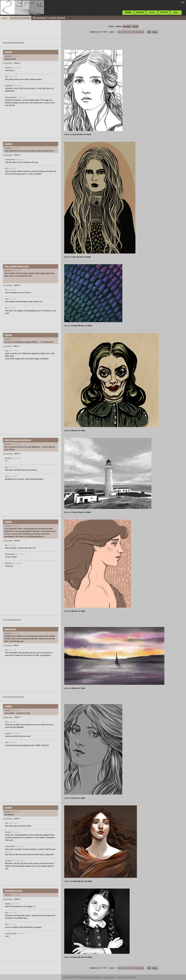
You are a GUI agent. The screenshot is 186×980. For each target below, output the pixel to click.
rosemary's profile (20, 18)
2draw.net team (87, 977)
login (183, 2)
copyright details (108, 977)
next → (155, 32)
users (5, 18)
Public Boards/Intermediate (13, 43)
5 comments (8, 63)
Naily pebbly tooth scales (17, 266)
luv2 (6, 76)
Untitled (8, 52)
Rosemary (8, 56)
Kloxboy (8, 733)
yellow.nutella (10, 846)
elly (6, 168)
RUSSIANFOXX (10, 554)
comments (127, 26)
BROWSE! (140, 12)
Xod (6, 742)
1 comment (7, 346)
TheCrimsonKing (11, 97)
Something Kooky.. (14, 891)
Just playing (10, 629)
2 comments (8, 155)
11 (143, 32)
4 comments (8, 819)
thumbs (135, 26)
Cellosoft (97, 977)
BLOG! (152, 12)
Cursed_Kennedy (11, 933)
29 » (149, 32)
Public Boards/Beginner (12, 620)
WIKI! (176, 12)
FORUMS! (164, 12)
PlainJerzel (9, 85)
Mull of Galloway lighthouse (18, 440)
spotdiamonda (10, 159)
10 (139, 32)
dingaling (8, 458)
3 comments (8, 285)
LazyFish (8, 861)
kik (6, 290)
